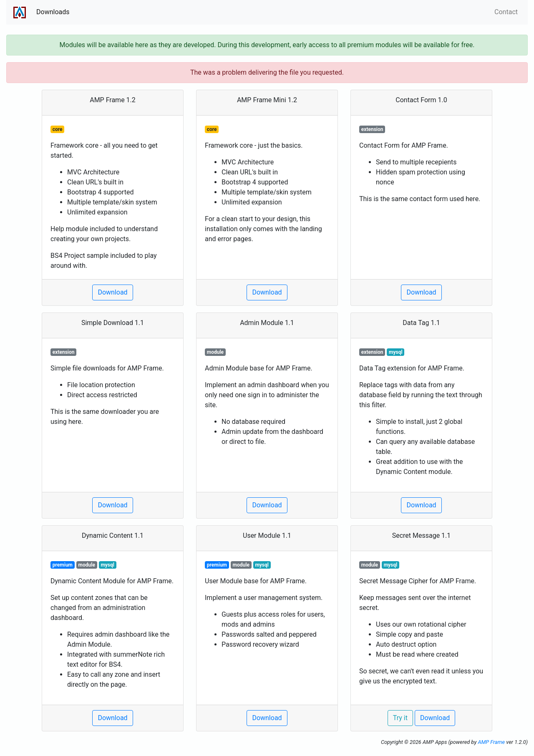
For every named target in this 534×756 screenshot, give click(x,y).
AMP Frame (491, 742)
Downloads (53, 12)
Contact (506, 12)
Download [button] (112, 292)
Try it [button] (400, 718)
